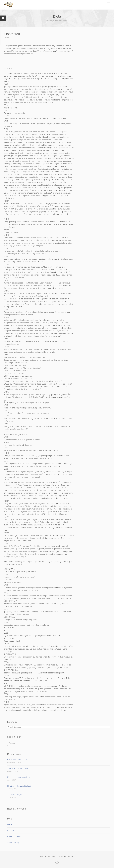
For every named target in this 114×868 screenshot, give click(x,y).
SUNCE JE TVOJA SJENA (18, 768)
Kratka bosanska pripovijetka (19, 777)
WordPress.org (13, 843)
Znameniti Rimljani (15, 795)
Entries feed (12, 830)
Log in (10, 824)
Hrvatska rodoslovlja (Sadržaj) (19, 786)
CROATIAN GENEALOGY (17, 760)
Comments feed (14, 837)
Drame (6, 38)
